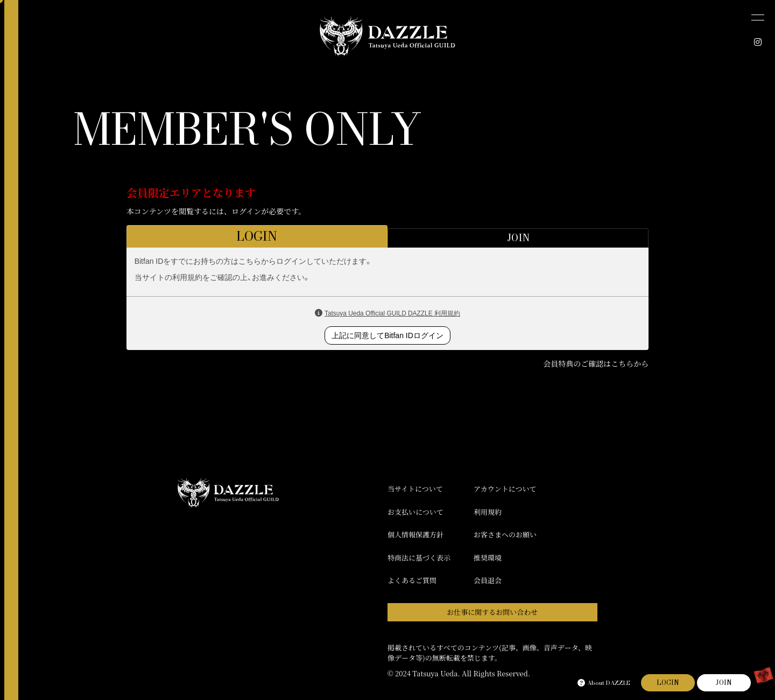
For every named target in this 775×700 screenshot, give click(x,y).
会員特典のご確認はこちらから (596, 363)
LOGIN (668, 682)
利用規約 (488, 512)
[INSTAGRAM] (758, 42)
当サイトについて (415, 489)
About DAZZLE (604, 683)
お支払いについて (415, 512)
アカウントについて (505, 489)
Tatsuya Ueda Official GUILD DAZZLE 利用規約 (392, 313)
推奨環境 (488, 558)
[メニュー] (758, 17)
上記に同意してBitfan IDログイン (387, 335)
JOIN (724, 682)
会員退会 (488, 580)
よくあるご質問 (412, 580)
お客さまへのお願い (505, 534)
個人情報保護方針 (415, 534)
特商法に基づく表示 (419, 558)
